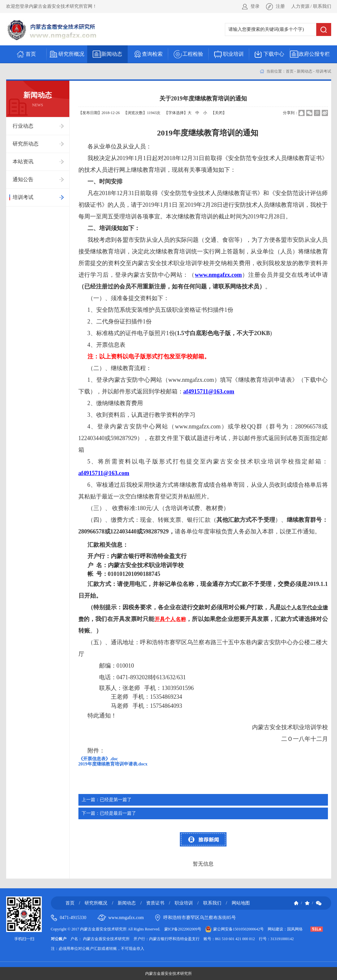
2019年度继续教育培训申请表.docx (113, 764)
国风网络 (295, 929)
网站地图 (241, 903)
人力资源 (300, 6)
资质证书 (155, 903)
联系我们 (322, 6)
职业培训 (184, 903)
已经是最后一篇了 (109, 813)
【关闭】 (219, 113)
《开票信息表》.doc (98, 759)
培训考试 (323, 71)
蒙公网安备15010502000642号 (238, 929)
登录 (255, 6)
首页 (290, 71)
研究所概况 (96, 903)
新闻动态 (305, 71)
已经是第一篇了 (107, 800)
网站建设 (275, 929)
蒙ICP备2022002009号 (183, 929)
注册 (280, 6)
